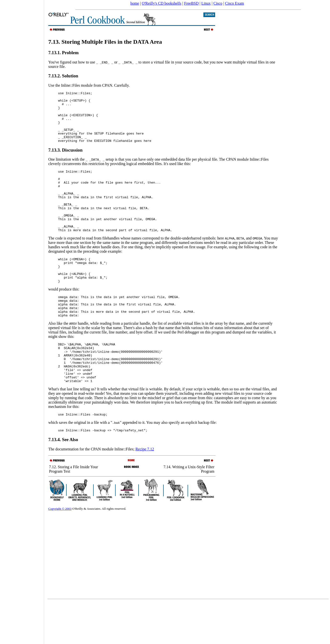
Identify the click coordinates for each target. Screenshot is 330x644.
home (135, 3)
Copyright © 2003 (60, 550)
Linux (206, 3)
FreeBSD (191, 3)
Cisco (218, 3)
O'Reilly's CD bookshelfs (161, 3)
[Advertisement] (22, 320)
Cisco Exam (235, 3)
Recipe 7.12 (145, 491)
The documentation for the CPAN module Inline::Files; (92, 491)
